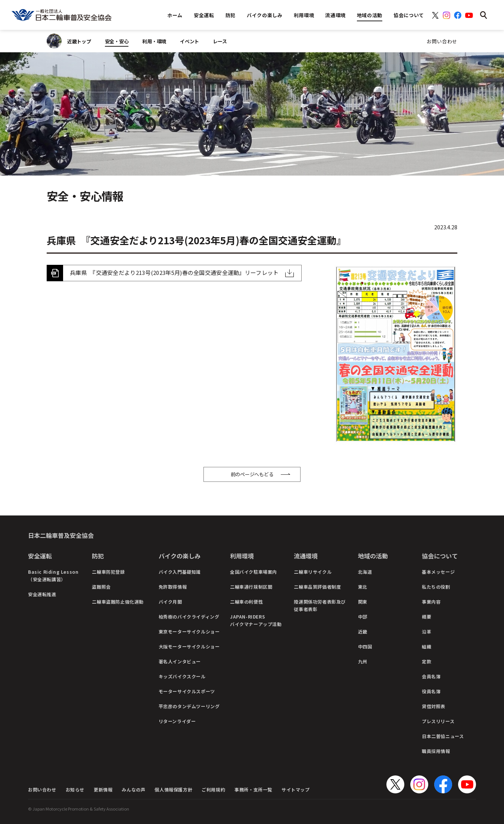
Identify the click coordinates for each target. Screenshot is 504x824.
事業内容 (431, 602)
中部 (363, 617)
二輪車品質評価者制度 (317, 587)
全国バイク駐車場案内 (253, 572)
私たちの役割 (436, 587)
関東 (363, 602)
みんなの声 (133, 789)
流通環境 (306, 556)
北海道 (365, 572)
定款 (427, 661)
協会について (440, 556)
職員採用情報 (436, 751)
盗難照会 (101, 587)
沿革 (427, 631)
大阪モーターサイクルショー (189, 646)
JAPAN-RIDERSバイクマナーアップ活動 (256, 620)
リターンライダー (177, 721)
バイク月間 (170, 602)
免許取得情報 (173, 587)
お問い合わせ (442, 41)
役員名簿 (431, 691)
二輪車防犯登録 (108, 572)
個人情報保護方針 (173, 789)
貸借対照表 (434, 706)
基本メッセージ (438, 572)
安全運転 (40, 556)
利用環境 (242, 556)
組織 (427, 646)
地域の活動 (373, 556)
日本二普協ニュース (443, 736)
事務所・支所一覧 (253, 789)
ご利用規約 (213, 789)
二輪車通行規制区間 (251, 587)
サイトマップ (296, 789)
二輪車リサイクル (313, 572)
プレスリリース (438, 721)
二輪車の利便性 (246, 602)
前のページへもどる (252, 474)
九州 (363, 661)
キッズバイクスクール (182, 676)
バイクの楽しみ (180, 556)
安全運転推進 (42, 594)
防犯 (98, 556)
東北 (363, 587)
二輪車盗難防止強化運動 (118, 602)
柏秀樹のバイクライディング (189, 617)
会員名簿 (431, 676)
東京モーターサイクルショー (189, 631)
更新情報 (103, 789)
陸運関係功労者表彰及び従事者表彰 (320, 605)
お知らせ (75, 789)
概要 (427, 617)
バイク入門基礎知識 (180, 572)
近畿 (363, 631)
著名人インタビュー (180, 661)
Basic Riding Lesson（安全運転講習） (53, 575)
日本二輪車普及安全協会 (61, 535)
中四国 (365, 646)
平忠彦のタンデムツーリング (189, 706)
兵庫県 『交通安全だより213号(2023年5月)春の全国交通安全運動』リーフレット (174, 272)
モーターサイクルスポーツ (187, 691)
